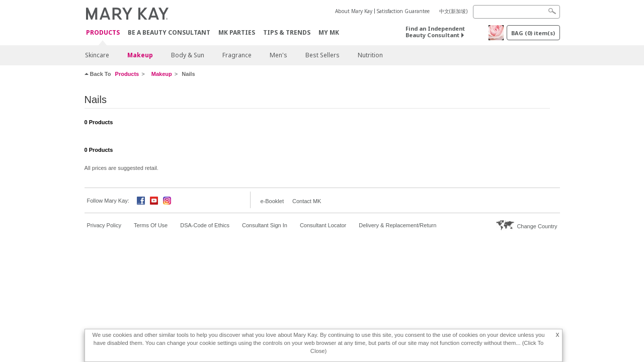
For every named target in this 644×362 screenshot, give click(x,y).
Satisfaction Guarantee (403, 11)
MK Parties (237, 32)
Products (103, 33)
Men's (278, 55)
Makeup (140, 55)
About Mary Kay (354, 11)
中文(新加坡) (453, 11)
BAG (533, 33)
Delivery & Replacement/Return (397, 225)
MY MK (329, 32)
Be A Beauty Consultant (169, 32)
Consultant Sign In (265, 225)
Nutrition (370, 55)
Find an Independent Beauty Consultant (435, 32)
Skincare (97, 55)
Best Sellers (323, 55)
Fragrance (237, 55)
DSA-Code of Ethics (205, 225)
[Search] (516, 12)
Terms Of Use (151, 225)
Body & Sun (188, 55)
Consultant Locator (323, 225)
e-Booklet (272, 201)
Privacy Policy (104, 225)
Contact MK (307, 201)
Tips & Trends (287, 32)
